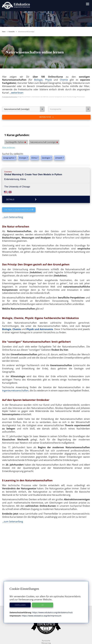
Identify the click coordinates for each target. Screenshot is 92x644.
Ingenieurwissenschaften (15, 391)
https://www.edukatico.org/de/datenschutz (52, 612)
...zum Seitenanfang (13, 217)
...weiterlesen (16, 93)
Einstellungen (20, 605)
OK (43, 605)
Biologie (38, 80)
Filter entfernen (9, 147)
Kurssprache (70, 109)
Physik (48, 80)
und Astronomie (44, 329)
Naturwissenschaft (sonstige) (24, 109)
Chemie (64, 80)
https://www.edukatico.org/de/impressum (41, 616)
